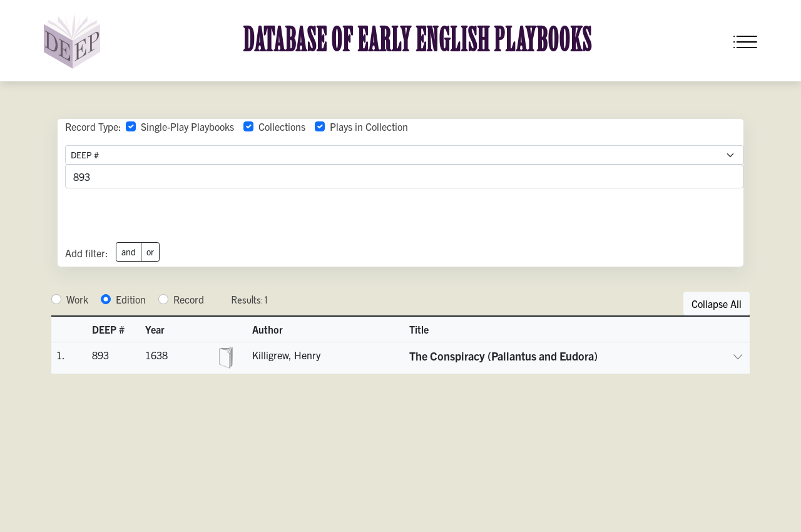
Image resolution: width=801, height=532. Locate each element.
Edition (131, 299)
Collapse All (717, 304)
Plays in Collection (369, 126)
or (150, 252)
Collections (282, 126)
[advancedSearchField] (404, 176)
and (129, 252)
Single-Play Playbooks (187, 126)
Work (77, 299)
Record (189, 299)
